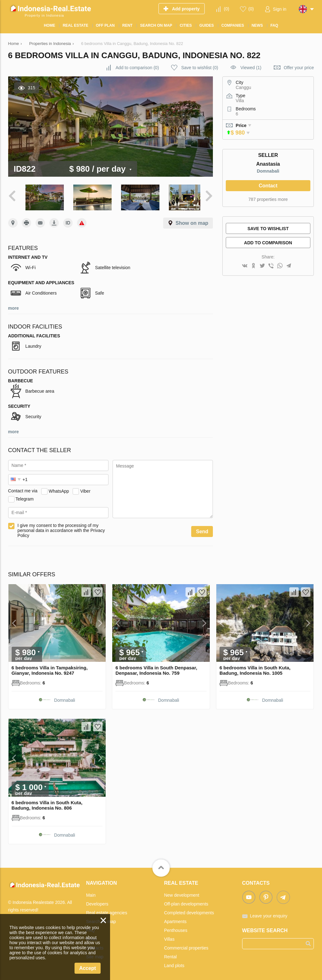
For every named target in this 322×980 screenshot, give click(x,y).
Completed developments (189, 911)
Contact (268, 186)
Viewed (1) (251, 68)
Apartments (175, 919)
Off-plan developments (186, 902)
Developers (97, 902)
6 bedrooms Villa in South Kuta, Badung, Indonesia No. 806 (47, 803)
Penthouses (176, 928)
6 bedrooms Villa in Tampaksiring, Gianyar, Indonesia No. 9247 (50, 668)
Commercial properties (186, 946)
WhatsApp (59, 489)
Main (91, 893)
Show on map (192, 221)
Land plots (174, 963)
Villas (169, 937)
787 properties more (268, 199)
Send (202, 530)
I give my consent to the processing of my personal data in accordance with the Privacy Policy (61, 529)
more (14, 306)
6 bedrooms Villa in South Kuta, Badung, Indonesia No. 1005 (255, 668)
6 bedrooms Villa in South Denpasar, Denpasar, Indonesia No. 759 (156, 668)
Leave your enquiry (269, 914)
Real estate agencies (107, 911)
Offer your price (299, 68)
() (227, 9)
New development (182, 893)
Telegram (25, 497)
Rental (170, 955)
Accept (88, 968)
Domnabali (268, 171)
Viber (85, 489)
